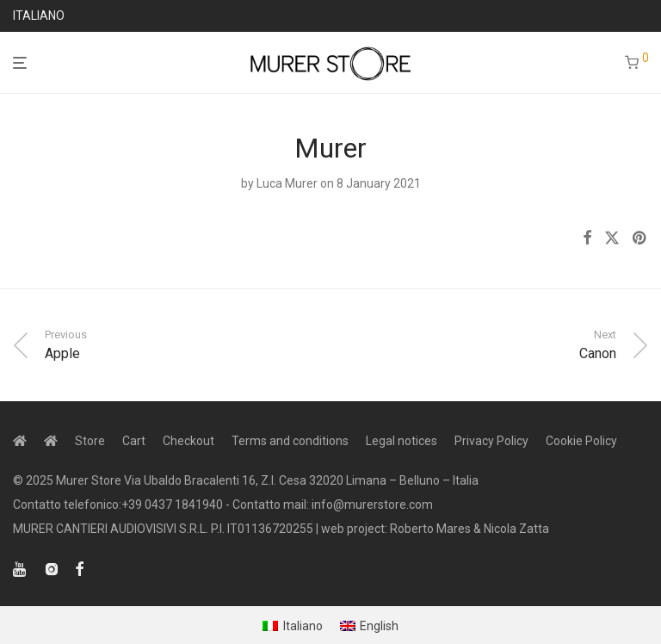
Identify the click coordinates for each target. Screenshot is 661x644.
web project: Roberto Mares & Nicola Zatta (435, 529)
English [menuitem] (379, 626)
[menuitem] (293, 626)
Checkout (188, 441)
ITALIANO (39, 15)
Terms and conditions (290, 441)
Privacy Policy (491, 441)
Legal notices (402, 441)
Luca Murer (287, 183)
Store (90, 441)
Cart (134, 441)
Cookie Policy (581, 441)
